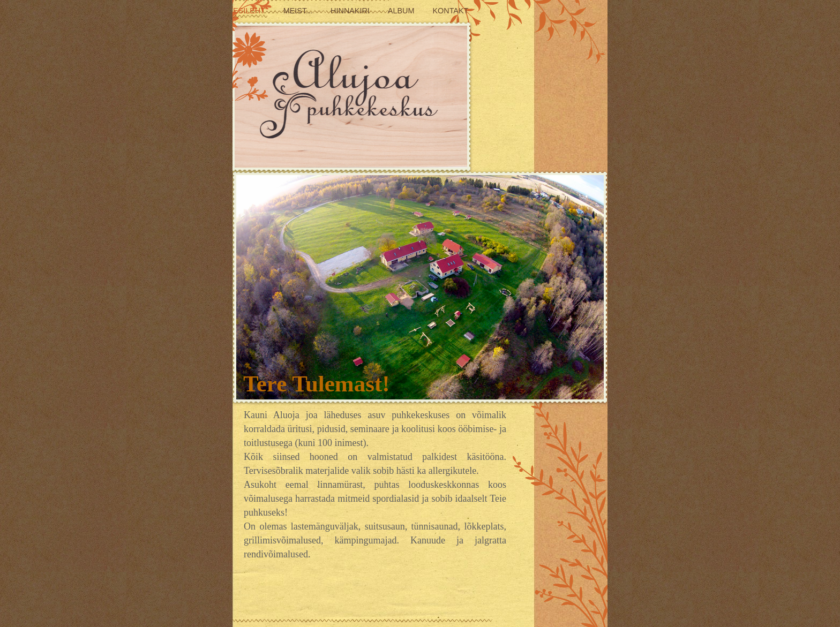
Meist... (299, 11)
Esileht (250, 11)
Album (402, 11)
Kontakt (450, 11)
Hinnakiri (351, 11)
